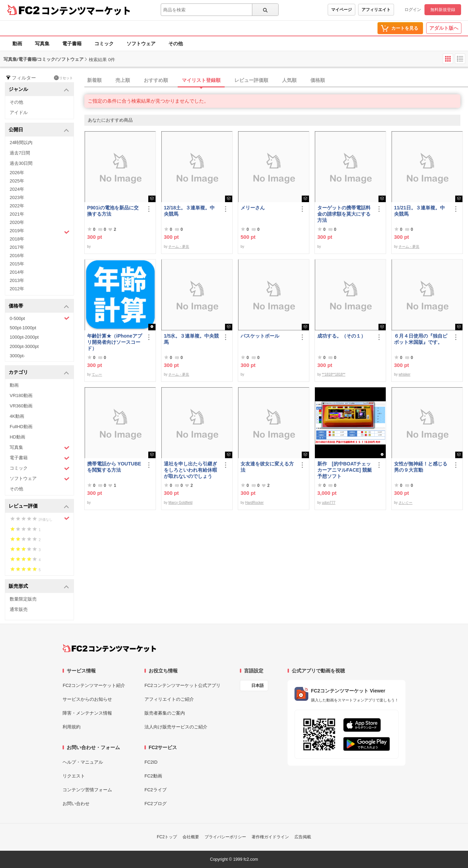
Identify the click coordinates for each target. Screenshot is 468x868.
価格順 (318, 80)
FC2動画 (153, 776)
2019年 (40, 232)
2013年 (17, 280)
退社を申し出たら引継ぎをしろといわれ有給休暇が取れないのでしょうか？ (190, 470)
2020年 (17, 222)
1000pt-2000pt (24, 337)
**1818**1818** (334, 374)
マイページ (341, 10)
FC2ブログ (156, 804)
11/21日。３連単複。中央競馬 (419, 211)
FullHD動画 (21, 427)
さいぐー (405, 503)
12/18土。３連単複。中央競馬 (189, 211)
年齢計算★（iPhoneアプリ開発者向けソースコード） (115, 342)
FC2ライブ (156, 790)
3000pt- (17, 356)
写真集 (42, 44)
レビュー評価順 (251, 80)
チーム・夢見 (179, 247)
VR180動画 (21, 395)
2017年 (17, 247)
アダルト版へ (444, 28)
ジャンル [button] (39, 90)
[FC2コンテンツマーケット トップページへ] (109, 648)
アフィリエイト (376, 10)
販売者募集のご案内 (165, 713)
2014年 (17, 272)
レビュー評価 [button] (39, 506)
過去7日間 (20, 153)
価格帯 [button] (39, 306)
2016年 (17, 256)
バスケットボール (260, 336)
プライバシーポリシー (225, 837)
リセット (63, 78)
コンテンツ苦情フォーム (87, 790)
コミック (104, 44)
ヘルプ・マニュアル (83, 762)
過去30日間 (21, 163)
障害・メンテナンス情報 (87, 713)
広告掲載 (303, 837)
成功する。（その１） (341, 336)
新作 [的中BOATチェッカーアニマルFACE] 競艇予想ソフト (345, 470)
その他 (176, 44)
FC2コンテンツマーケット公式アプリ (182, 685)
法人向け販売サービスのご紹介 (176, 727)
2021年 (17, 214)
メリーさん (253, 208)
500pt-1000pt (23, 328)
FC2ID (151, 762)
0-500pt (40, 318)
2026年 (17, 173)
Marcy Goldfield (180, 503)
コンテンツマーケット (86, 10)
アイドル (19, 112)
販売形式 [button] (39, 587)
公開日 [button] (39, 130)
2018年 (17, 239)
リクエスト (74, 776)
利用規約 (72, 727)
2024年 (17, 189)
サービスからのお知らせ (87, 699)
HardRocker (254, 503)
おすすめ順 (156, 80)
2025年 (17, 181)
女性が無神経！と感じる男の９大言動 (421, 467)
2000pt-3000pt (24, 346)
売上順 (123, 80)
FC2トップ (167, 837)
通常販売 (19, 609)
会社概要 (191, 837)
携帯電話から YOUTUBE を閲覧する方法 (114, 467)
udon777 (329, 503)
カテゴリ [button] (39, 373)
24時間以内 (21, 143)
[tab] (276, 81)
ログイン (413, 10)
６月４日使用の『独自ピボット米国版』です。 (421, 339)
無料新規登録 (443, 10)
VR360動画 (21, 406)
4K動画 (17, 416)
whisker (404, 374)
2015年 (17, 264)
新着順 (94, 80)
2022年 (17, 206)
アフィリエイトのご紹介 (169, 699)
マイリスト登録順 (201, 80)
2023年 (17, 197)
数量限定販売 (23, 599)
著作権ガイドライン (270, 837)
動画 (17, 44)
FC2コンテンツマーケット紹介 (94, 685)
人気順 (289, 80)
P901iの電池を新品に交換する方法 (113, 211)
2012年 (17, 289)
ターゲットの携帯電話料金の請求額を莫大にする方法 (344, 214)
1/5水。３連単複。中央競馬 (191, 339)
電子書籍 (72, 44)
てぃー (97, 374)
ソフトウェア (141, 44)
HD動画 (17, 437)
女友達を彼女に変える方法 (267, 467)
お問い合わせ (76, 804)
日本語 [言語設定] (258, 686)
